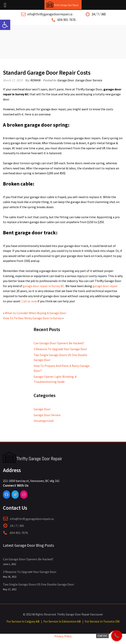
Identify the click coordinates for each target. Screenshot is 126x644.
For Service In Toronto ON (102, 621)
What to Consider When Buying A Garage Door (36, 313)
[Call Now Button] (117, 636)
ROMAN (35, 80)
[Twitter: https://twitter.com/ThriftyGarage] (15, 495)
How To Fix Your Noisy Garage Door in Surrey (32, 318)
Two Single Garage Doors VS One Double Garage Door (39, 584)
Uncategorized (44, 421)
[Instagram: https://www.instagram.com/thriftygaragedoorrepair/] (24, 495)
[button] (5, 25)
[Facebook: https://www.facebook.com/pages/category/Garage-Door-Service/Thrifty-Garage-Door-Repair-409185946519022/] (6, 495)
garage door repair (105, 286)
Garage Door (65, 80)
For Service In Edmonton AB (62, 621)
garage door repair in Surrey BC (44, 286)
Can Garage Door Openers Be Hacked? (59, 343)
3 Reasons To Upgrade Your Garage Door (60, 349)
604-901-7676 (66, 20)
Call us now (29, 301)
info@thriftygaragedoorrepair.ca (50, 14)
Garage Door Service (89, 80)
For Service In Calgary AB (23, 621)
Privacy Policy (63, 636)
